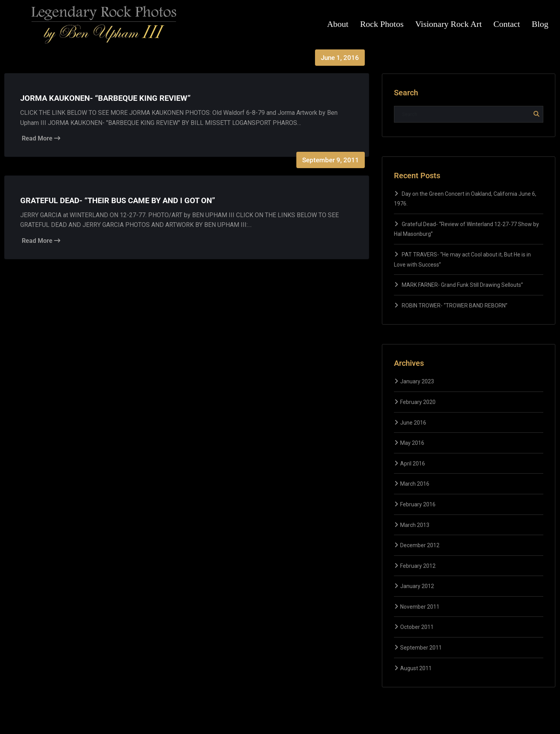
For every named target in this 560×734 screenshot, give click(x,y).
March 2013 (415, 525)
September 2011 (421, 648)
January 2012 (417, 586)
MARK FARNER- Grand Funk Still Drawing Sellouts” (462, 285)
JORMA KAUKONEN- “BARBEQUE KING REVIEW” (105, 98)
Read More (41, 138)
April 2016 (413, 464)
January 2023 (417, 381)
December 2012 (420, 545)
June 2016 (413, 423)
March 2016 (415, 484)
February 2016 (418, 504)
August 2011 (416, 668)
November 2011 (420, 607)
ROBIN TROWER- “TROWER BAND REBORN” (455, 306)
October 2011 (417, 627)
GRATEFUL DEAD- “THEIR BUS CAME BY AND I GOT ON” (118, 200)
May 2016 (412, 443)
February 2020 (418, 402)
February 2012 (418, 566)
